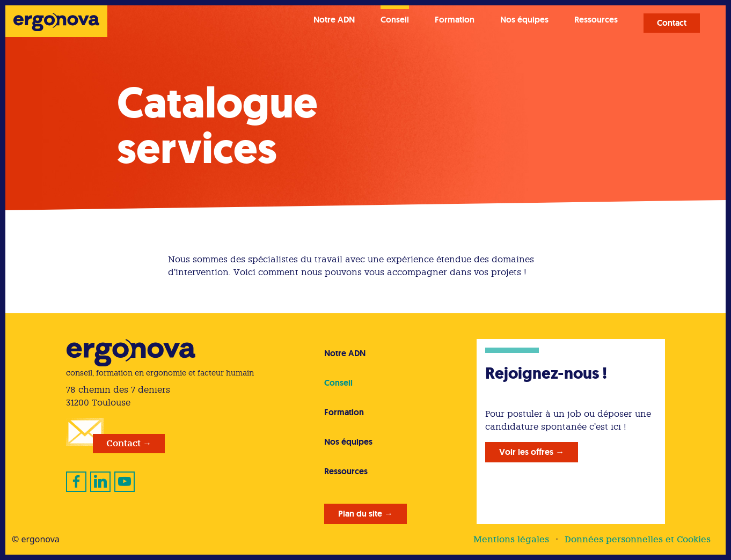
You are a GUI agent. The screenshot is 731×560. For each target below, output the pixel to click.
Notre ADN (334, 20)
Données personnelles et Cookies (638, 539)
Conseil (395, 20)
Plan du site (360, 514)
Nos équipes (524, 20)
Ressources (596, 20)
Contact (672, 23)
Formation (455, 20)
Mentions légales (511, 539)
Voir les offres (526, 452)
